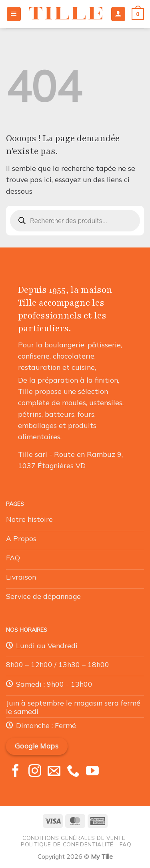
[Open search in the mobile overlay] (75, 221)
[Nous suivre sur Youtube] (92, 772)
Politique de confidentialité (67, 844)
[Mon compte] (118, 14)
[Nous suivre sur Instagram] (35, 772)
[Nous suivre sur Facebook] (16, 772)
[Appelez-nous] (73, 772)
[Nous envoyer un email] (54, 772)
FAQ (125, 844)
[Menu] (14, 14)
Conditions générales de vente (74, 838)
